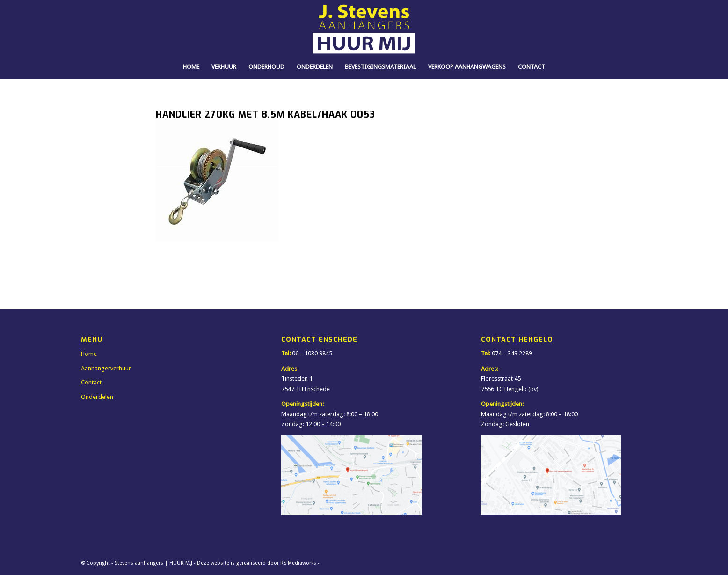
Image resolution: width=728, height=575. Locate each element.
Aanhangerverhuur (106, 368)
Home (89, 354)
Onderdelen (97, 397)
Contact (91, 382)
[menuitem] (191, 67)
